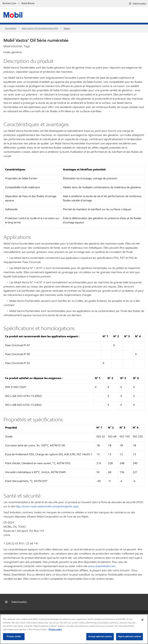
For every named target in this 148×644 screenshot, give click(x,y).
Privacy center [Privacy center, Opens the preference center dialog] (14, 636)
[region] (74, 629)
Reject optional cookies (129, 636)
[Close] (142, 620)
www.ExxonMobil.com (102, 566)
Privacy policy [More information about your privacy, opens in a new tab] (55, 629)
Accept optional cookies (100, 636)
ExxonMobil (11, 28)
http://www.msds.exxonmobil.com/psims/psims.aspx (47, 506)
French (67, 28)
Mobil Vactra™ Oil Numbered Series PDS (40, 28)
